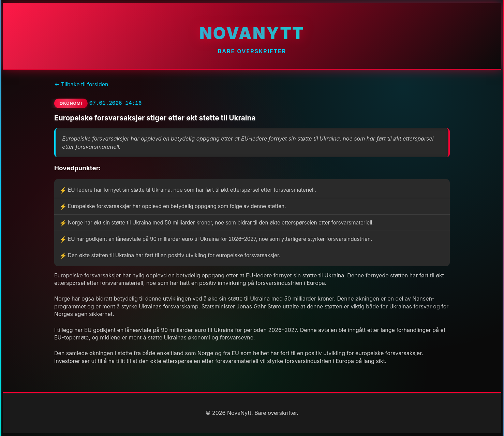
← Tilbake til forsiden (81, 84)
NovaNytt (252, 33)
